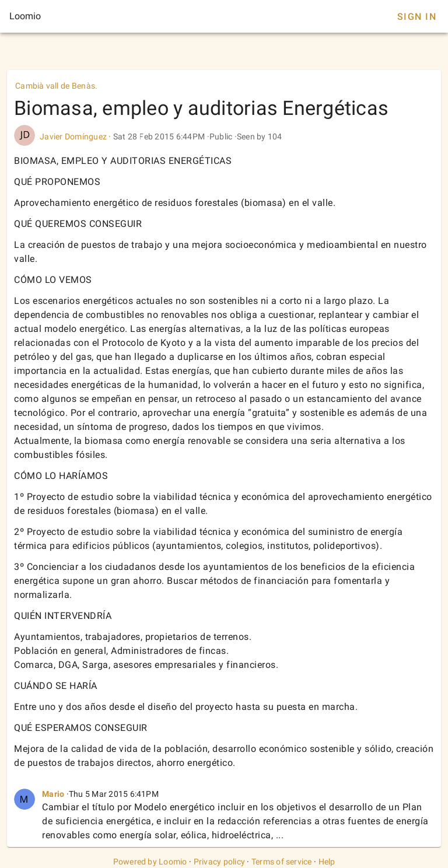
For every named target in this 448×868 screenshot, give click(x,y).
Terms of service (282, 862)
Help (327, 862)
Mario (53, 794)
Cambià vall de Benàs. (56, 86)
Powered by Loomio (150, 862)
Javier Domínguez (73, 136)
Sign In (417, 17)
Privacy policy (220, 862)
